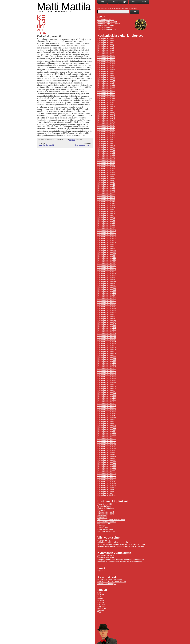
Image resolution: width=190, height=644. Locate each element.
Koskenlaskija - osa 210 (107, 443)
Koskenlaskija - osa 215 (107, 452)
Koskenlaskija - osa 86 (106, 202)
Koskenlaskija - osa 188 (107, 400)
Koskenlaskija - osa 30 (106, 95)
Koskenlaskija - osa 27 (106, 89)
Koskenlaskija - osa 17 (106, 69)
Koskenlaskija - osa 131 (107, 289)
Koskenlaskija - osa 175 (107, 375)
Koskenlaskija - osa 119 (107, 266)
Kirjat (99, 596)
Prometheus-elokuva (106, 557)
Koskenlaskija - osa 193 (107, 410)
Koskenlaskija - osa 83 (106, 196)
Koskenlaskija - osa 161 (107, 347)
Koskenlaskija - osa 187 (107, 398)
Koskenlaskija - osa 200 (107, 423)
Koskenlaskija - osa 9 (106, 54)
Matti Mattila (64, 7)
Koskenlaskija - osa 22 (106, 79)
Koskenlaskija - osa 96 (106, 221)
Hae (135, 12)
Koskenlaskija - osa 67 (106, 165)
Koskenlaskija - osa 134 (107, 295)
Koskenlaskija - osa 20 (106, 75)
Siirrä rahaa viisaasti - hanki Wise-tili (112, 582)
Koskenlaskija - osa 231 (107, 483)
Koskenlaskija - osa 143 (107, 312)
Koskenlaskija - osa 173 (107, 371)
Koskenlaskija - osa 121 (107, 270)
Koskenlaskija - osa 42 (106, 116)
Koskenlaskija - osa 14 (106, 64)
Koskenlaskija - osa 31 (46, 145)
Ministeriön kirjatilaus (106, 508)
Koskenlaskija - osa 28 (106, 91)
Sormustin (101, 510)
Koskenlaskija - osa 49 (106, 130)
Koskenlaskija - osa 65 (106, 161)
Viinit (99, 612)
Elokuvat (101, 595)
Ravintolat (101, 604)
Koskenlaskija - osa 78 (106, 186)
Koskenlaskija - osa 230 (107, 482)
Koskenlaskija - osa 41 (106, 114)
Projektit (72, 140)
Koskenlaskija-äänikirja (106, 495)
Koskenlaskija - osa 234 (107, 489)
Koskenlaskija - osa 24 (106, 83)
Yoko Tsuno (102, 571)
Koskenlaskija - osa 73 (106, 176)
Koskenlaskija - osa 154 (107, 334)
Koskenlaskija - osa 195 (107, 413)
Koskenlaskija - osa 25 (106, 85)
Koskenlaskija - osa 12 (106, 60)
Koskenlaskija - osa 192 (107, 408)
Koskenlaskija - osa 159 (107, 344)
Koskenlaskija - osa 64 (106, 159)
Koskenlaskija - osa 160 (107, 345)
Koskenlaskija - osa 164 (107, 353)
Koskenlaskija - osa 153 (107, 332)
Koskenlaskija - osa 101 (107, 231)
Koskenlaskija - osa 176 (107, 377)
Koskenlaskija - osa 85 (106, 200)
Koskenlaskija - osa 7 (106, 50)
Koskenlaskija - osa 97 (106, 223)
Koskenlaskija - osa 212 (107, 447)
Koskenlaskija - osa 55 (106, 141)
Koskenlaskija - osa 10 (106, 56)
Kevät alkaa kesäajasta (107, 522)
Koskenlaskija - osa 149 (107, 324)
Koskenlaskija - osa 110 (107, 248)
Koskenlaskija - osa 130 (107, 287)
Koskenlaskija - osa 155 (107, 336)
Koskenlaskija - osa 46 (106, 124)
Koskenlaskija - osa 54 (106, 139)
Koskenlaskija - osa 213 (107, 448)
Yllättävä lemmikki (105, 504)
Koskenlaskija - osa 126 (107, 279)
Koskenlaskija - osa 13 (106, 62)
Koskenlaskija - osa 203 (107, 429)
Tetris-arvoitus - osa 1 (106, 514)
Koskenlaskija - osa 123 (107, 274)
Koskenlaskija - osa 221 (107, 464)
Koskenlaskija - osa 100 (107, 229)
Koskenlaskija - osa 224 (107, 470)
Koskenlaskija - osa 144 (107, 314)
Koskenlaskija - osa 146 (107, 318)
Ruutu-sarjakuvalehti (106, 26)
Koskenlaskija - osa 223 (107, 468)
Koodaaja (101, 526)
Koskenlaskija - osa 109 (107, 246)
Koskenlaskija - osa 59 (106, 149)
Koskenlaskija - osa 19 (106, 73)
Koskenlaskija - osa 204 (107, 431)
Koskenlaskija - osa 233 (107, 487)
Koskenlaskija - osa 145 (107, 316)
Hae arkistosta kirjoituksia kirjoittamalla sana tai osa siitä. (117, 8)
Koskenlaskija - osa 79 (106, 188)
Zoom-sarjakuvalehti (105, 27)
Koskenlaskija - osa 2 (106, 40)
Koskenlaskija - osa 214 (107, 450)
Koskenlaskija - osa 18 (106, 71)
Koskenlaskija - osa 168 (107, 361)
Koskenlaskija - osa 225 (107, 472)
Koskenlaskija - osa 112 (107, 252)
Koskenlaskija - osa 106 (107, 240)
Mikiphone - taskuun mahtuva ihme (111, 520)
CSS (99, 593)
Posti (144, 2)
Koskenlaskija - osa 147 (107, 320)
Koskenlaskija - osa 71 (106, 172)
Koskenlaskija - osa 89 (106, 207)
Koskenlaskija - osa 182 (107, 388)
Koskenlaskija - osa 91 (106, 211)
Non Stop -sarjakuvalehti (107, 22)
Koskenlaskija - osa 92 (106, 213)
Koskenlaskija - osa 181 (107, 386)
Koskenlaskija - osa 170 (107, 365)
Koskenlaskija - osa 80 (106, 190)
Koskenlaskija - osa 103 (107, 235)
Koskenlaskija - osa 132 (107, 291)
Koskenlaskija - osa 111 (107, 250)
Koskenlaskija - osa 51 (106, 134)
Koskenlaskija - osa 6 (106, 48)
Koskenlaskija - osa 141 (107, 309)
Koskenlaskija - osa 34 (106, 100)
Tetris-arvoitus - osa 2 (106, 512)
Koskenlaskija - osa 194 (107, 412)
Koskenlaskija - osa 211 (107, 445)
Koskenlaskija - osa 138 (107, 303)
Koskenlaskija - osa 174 (107, 373)
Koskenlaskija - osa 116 (107, 260)
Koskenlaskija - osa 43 (106, 118)
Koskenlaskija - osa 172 (107, 369)
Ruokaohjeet (102, 606)
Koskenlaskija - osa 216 (107, 454)
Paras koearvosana (105, 529)
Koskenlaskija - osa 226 (107, 474)
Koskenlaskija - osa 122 (107, 272)
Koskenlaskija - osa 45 (106, 122)
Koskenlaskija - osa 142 (107, 310)
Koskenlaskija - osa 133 (107, 293)
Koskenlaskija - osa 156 (107, 338)
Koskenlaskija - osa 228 (107, 478)
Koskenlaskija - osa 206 (107, 435)
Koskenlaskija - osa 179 (107, 382)
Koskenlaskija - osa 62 (106, 155)
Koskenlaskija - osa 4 (106, 44)
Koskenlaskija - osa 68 (106, 167)
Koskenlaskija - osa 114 (107, 256)
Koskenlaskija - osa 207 (107, 437)
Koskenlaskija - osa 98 (106, 225)
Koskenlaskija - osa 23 (106, 81)
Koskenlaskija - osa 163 (107, 351)
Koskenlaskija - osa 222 (107, 466)
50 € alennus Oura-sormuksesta (110, 580)
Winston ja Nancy (104, 506)
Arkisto (113, 2)
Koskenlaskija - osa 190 (107, 404)
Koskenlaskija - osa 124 (107, 275)
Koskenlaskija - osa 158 (107, 342)
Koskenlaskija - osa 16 (106, 67)
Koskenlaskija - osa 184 (107, 392)
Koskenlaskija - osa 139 (107, 305)
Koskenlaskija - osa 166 (107, 357)
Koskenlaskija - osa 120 (107, 268)
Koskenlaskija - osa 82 (106, 194)
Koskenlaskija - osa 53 (106, 137)
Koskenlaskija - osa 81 (106, 192)
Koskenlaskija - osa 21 (106, 77)
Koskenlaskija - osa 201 (107, 425)
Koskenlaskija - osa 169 (107, 363)
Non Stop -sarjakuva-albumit (109, 24)
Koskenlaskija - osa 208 (107, 439)
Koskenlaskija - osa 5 (106, 46)
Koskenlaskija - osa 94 (106, 217)
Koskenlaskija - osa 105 (107, 239)
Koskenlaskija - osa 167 (107, 359)
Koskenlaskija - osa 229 (107, 480)
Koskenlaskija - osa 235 (107, 491)
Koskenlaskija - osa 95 (106, 219)
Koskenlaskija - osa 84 (106, 198)
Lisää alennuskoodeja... (107, 584)
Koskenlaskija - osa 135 (107, 297)
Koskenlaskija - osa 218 (107, 458)
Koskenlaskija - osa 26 (106, 87)
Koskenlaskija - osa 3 (106, 42)
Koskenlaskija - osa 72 (106, 174)
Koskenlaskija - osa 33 (83, 145)
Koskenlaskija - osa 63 (106, 157)
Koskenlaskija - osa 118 (107, 264)
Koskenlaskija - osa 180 (107, 384)
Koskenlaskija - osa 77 (106, 184)
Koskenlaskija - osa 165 (107, 355)
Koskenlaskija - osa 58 (106, 147)
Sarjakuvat (102, 608)
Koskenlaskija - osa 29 (106, 93)
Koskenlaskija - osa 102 (107, 233)
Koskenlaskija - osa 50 (106, 132)
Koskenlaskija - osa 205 (107, 433)
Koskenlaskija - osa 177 (107, 379)
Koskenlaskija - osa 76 (106, 182)
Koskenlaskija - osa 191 (107, 406)
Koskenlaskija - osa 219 (107, 460)
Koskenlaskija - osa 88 (106, 205)
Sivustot (101, 610)
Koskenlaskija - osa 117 (107, 262)
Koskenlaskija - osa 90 (106, 209)
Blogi (103, 2)
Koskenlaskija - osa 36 (106, 104)
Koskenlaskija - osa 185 (107, 394)
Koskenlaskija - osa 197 (107, 417)
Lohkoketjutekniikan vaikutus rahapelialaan (114, 542)
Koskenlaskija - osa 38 (106, 108)
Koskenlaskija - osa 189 (107, 402)
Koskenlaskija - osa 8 (106, 52)
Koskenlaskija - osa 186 (107, 396)
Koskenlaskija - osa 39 (106, 110)
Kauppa (123, 2)
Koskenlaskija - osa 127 (107, 281)
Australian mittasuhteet (106, 531)
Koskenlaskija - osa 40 (106, 112)
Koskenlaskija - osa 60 (106, 151)
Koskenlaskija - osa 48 (106, 128)
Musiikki (101, 600)
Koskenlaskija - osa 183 (107, 390)
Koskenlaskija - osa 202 (107, 427)
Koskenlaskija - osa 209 (107, 441)
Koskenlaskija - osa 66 (106, 163)
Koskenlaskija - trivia (105, 493)
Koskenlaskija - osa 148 (107, 322)
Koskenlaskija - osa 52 (106, 135)
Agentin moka (103, 527)
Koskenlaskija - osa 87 (106, 204)
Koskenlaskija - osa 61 (106, 153)
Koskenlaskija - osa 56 (106, 143)
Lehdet (100, 598)
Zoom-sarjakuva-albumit (107, 29)
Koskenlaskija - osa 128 (107, 283)
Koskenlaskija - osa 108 (107, 244)
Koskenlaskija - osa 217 (107, 456)
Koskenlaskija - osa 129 (107, 285)
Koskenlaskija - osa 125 (107, 277)
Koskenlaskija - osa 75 (106, 180)
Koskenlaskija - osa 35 (106, 102)
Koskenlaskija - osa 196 (107, 415)
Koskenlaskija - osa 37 (106, 106)
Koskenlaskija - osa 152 (107, 330)
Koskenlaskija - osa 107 (107, 242)
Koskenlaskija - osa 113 (107, 254)
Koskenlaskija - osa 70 (106, 170)
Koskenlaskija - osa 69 (106, 169)
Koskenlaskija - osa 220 (107, 462)
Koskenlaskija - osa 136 (107, 299)
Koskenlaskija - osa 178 (107, 380)
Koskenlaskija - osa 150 (107, 326)
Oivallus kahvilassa (105, 524)
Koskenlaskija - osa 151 (107, 328)
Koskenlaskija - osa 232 (107, 485)
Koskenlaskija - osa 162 (107, 349)
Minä (134, 2)
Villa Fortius (102, 516)
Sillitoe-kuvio (102, 518)
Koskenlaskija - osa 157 (107, 340)
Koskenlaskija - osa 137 (107, 301)
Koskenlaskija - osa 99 (106, 227)
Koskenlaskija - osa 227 (107, 476)
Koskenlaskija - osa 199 (107, 421)
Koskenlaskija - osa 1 (106, 38)
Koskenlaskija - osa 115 (107, 258)
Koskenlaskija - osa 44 (106, 120)
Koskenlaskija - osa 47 (106, 126)
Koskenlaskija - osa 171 (107, 367)
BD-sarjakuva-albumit (106, 20)
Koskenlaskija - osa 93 (106, 215)
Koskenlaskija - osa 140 (107, 307)
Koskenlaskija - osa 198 (107, 419)
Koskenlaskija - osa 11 (106, 58)
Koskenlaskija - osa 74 (106, 178)
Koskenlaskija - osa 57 (106, 145)
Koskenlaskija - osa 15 (106, 65)
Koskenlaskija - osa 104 (107, 237)
